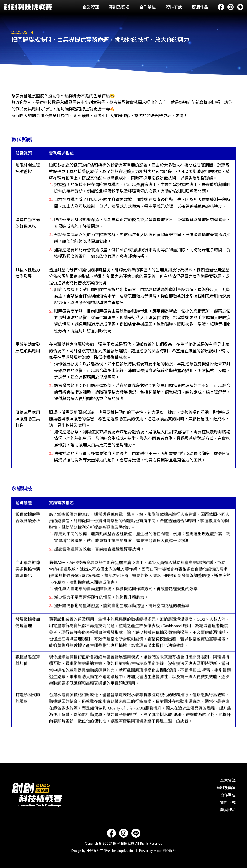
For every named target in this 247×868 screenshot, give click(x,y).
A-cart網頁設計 (165, 851)
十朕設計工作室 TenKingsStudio (110, 851)
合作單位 (147, 7)
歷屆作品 (200, 7)
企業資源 (91, 7)
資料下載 (174, 7)
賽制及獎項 (119, 7)
